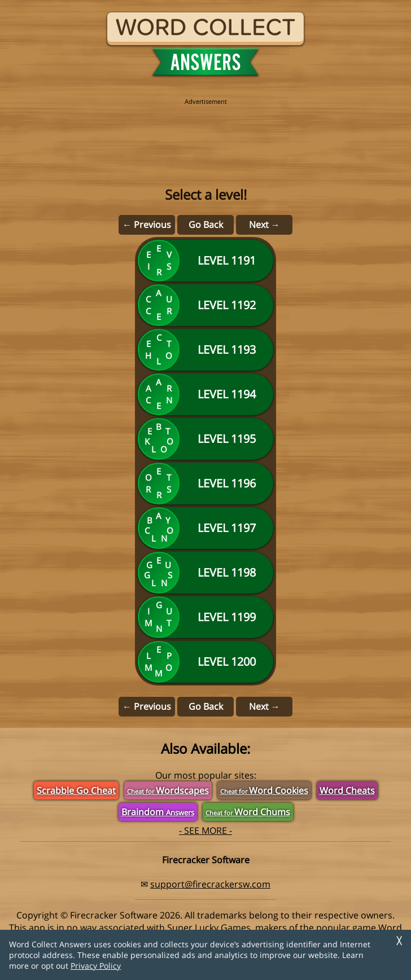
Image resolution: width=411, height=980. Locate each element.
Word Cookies (264, 790)
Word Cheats (347, 790)
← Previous (147, 225)
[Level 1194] (205, 394)
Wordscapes (168, 790)
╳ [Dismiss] (399, 941)
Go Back (206, 225)
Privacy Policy (96, 966)
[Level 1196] (205, 484)
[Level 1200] (205, 662)
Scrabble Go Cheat (76, 790)
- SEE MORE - (205, 830)
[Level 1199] (205, 617)
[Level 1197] (205, 528)
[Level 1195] (205, 439)
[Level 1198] (205, 573)
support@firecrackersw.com (210, 884)
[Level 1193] (205, 350)
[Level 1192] (205, 305)
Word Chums (248, 812)
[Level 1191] (205, 261)
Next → (264, 225)
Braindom (158, 812)
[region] (205, 131)
